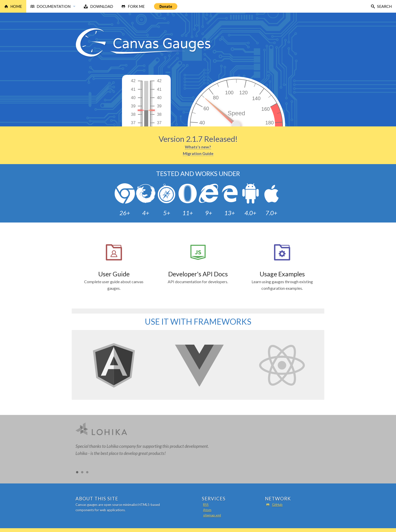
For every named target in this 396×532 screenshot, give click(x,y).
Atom (207, 510)
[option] (198, 442)
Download (102, 6)
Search (384, 6)
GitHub (277, 505)
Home (16, 6)
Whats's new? (198, 147)
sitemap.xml (212, 515)
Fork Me (136, 6)
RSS (206, 505)
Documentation (54, 6)
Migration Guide (198, 153)
